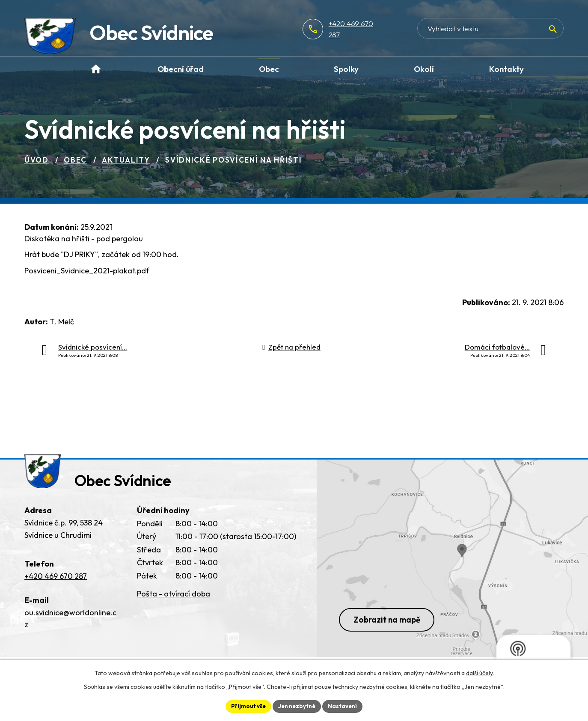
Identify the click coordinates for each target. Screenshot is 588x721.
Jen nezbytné (297, 706)
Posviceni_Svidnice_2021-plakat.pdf (87, 271)
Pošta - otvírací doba (174, 599)
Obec (75, 160)
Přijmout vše (245, 706)
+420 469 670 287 (385, 29)
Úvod (37, 160)
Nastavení (346, 706)
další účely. (480, 672)
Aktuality (126, 160)
